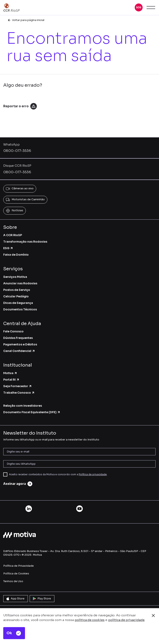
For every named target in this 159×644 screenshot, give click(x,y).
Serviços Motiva (15, 277)
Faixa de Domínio (16, 255)
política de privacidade (126, 620)
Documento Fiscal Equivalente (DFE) (32, 412)
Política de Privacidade (19, 566)
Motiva (10, 373)
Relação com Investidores (23, 406)
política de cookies (90, 620)
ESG (8, 248)
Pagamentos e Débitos (20, 344)
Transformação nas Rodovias (25, 242)
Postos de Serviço (17, 290)
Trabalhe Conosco (19, 393)
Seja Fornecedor (18, 386)
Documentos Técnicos (20, 309)
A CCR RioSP (13, 235)
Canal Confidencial (19, 351)
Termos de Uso (13, 581)
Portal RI (11, 380)
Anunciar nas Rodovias (20, 283)
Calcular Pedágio (16, 296)
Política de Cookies (16, 573)
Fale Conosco (13, 331)
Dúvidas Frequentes (18, 338)
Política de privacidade (93, 474)
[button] (139, 8)
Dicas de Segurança (18, 303)
